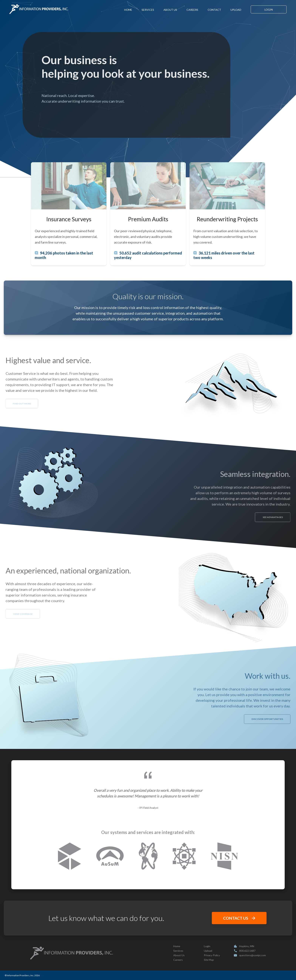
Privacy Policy (212, 955)
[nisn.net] (224, 856)
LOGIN (269, 10)
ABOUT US (170, 10)
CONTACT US (239, 918)
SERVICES (148, 10)
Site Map (209, 960)
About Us (179, 955)
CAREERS (192, 10)
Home (177, 946)
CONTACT (214, 10)
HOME (128, 10)
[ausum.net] (110, 856)
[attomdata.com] (184, 856)
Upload (208, 951)
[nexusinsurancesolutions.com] (148, 856)
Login (207, 946)
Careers (178, 960)
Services (178, 951)
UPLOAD (236, 10)
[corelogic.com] (70, 856)
